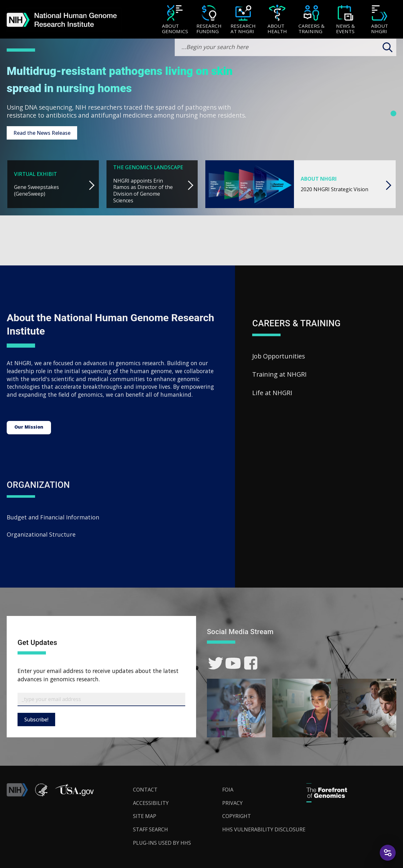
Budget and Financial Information (53, 517)
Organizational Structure (41, 534)
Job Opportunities (279, 356)
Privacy (232, 803)
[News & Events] (345, 20)
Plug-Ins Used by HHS (162, 843)
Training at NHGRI (279, 374)
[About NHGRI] (380, 20)
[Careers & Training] (311, 20)
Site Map (145, 816)
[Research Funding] (209, 20)
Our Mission (29, 427)
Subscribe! (36, 720)
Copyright (237, 816)
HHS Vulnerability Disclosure (264, 829)
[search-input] (286, 47)
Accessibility (151, 803)
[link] (216, 663)
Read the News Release (42, 133)
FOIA (228, 790)
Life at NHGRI (272, 393)
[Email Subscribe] (101, 699)
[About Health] (277, 20)
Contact (145, 790)
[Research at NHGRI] (243, 20)
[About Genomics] (175, 20)
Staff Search (150, 829)
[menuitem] (175, 19)
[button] (74, 795)
